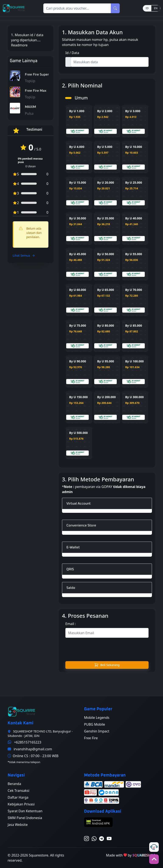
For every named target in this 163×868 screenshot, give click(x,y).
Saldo (71, 588)
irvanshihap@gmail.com (33, 749)
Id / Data (72, 53)
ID (147, 8)
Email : (71, 624)
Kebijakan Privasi (21, 804)
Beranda (14, 784)
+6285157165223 (28, 742)
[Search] (77, 8)
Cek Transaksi (18, 791)
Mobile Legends (97, 718)
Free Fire (91, 738)
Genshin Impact (97, 731)
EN (156, 8)
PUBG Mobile (95, 724)
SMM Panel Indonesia (25, 818)
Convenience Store (81, 525)
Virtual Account (79, 503)
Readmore (19, 47)
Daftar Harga (18, 797)
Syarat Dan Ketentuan (25, 811)
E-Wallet (73, 547)
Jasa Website (18, 825)
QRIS (70, 569)
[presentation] (107, 649)
